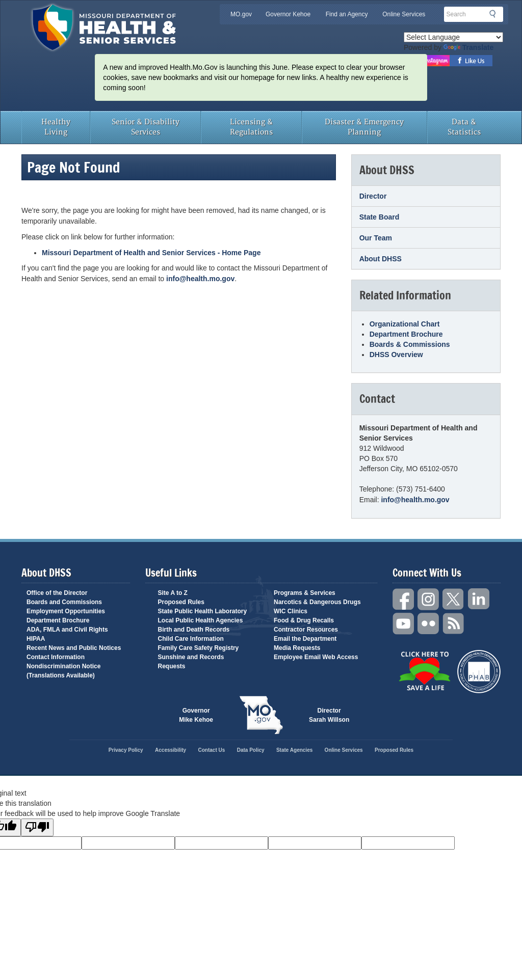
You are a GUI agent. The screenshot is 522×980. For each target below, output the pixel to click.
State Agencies (294, 750)
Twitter (454, 599)
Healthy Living (56, 127)
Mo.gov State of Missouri (261, 715)
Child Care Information (191, 639)
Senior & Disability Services (146, 127)
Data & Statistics (464, 127)
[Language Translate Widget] (453, 37)
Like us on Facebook (471, 61)
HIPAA (36, 639)
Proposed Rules (181, 602)
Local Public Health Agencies (201, 620)
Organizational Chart (405, 324)
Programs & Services (305, 593)
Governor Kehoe (288, 14)
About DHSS (381, 259)
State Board (380, 217)
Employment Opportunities (66, 611)
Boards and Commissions (64, 602)
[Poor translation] (37, 827)
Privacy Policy (126, 750)
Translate (468, 47)
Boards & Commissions (410, 344)
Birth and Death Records (194, 630)
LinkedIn (479, 599)
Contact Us (212, 750)
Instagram (429, 599)
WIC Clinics (291, 611)
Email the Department (305, 639)
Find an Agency (347, 14)
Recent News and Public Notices (74, 648)
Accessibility (171, 750)
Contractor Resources (306, 630)
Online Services (404, 14)
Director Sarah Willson (329, 715)
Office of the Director (57, 593)
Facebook (404, 599)
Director (373, 196)
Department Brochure (406, 334)
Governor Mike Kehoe (196, 715)
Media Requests (297, 648)
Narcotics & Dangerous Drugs (317, 602)
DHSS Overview (396, 355)
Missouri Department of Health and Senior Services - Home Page (151, 253)
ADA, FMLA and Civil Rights (67, 630)
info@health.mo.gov (200, 279)
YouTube (404, 624)
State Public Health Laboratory (203, 611)
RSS (454, 624)
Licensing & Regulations (251, 127)
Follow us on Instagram (436, 61)
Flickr (429, 624)
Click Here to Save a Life (424, 671)
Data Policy (251, 750)
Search (495, 14)
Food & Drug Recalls (304, 620)
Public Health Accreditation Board (479, 672)
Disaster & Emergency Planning (364, 127)
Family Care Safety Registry (199, 648)
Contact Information (56, 657)
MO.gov (241, 14)
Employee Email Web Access (316, 657)
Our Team (376, 238)
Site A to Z (173, 593)
